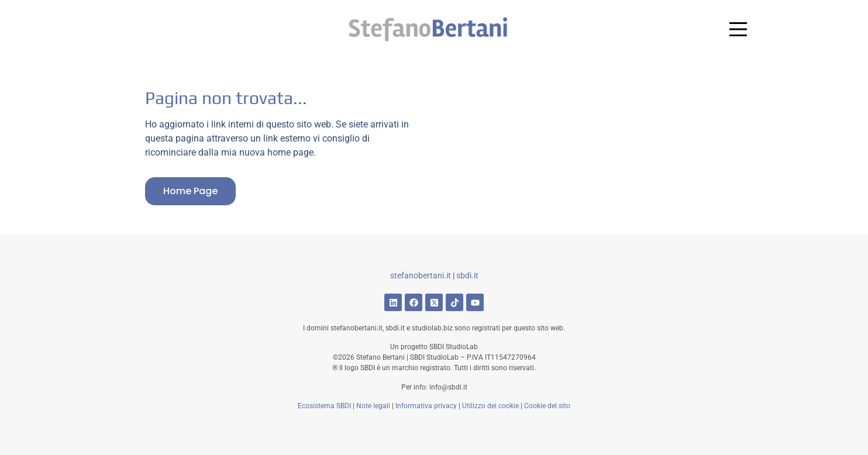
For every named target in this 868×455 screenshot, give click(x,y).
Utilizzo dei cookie (490, 406)
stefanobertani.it (421, 275)
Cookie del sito (547, 406)
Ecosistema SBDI (324, 406)
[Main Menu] (738, 29)
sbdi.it (467, 275)
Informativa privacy (426, 406)
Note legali (373, 406)
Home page (190, 191)
